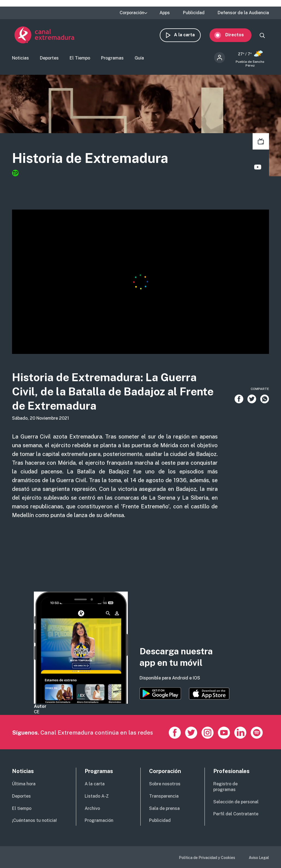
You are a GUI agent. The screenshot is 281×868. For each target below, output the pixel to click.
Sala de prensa (164, 808)
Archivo (92, 808)
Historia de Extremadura (90, 158)
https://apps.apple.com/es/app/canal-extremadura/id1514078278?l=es (209, 694)
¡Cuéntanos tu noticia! (34, 820)
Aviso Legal (259, 858)
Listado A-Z (97, 796)
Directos (237, 35)
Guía (139, 58)
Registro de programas (225, 787)
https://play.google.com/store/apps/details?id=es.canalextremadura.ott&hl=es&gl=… (160, 693)
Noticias (20, 58)
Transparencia (164, 796)
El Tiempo (80, 58)
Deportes (49, 58)
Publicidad (194, 13)
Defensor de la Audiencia (243, 13)
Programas (112, 58)
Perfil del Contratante (236, 814)
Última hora (24, 784)
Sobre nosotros (165, 784)
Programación (99, 820)
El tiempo (22, 808)
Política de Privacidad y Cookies (207, 858)
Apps (165, 13)
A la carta (187, 35)
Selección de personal (236, 802)
